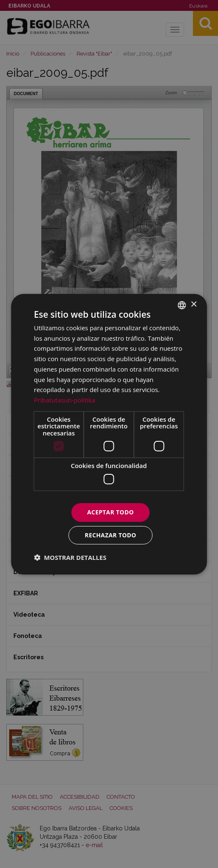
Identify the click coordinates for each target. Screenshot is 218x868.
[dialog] (109, 434)
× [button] (194, 305)
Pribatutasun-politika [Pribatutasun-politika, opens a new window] (64, 400)
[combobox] (182, 305)
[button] (70, 557)
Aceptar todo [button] (110, 512)
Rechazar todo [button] (111, 535)
